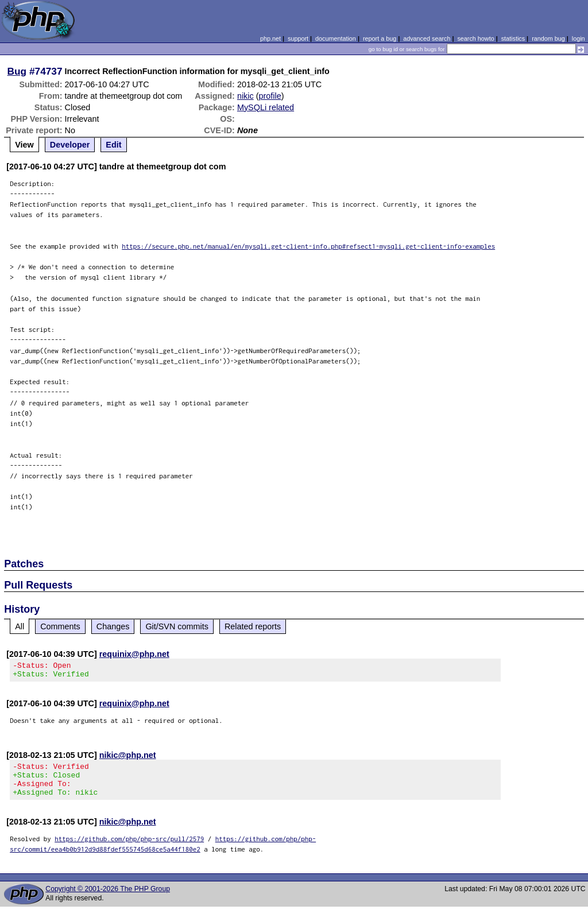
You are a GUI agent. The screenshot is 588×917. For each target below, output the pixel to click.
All (20, 626)
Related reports (253, 626)
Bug (17, 71)
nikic (245, 96)
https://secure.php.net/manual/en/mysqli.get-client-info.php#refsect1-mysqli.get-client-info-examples (308, 246)
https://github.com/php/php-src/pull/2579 (129, 849)
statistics (513, 38)
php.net (270, 38)
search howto (475, 38)
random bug (548, 38)
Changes (113, 626)
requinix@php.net (134, 654)
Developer (70, 145)
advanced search (427, 38)
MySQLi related (266, 107)
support (298, 38)
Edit (113, 145)
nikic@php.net (128, 759)
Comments (60, 626)
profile (270, 96)
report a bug (380, 38)
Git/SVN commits (177, 626)
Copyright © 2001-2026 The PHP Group (108, 899)
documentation (336, 38)
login (579, 38)
